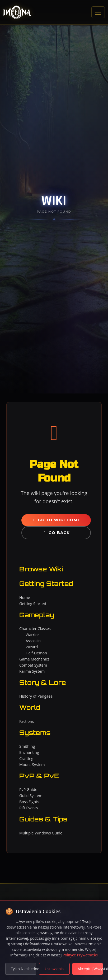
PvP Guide (28, 789)
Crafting (26, 758)
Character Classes (35, 629)
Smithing (27, 746)
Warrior (32, 635)
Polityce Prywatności (80, 955)
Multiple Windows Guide (41, 833)
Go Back (56, 533)
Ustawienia (54, 969)
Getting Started (33, 604)
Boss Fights (29, 802)
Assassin (33, 641)
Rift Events (29, 808)
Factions (27, 721)
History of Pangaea (36, 696)
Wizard (32, 647)
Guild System (31, 796)
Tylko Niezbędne (24, 969)
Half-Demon (36, 653)
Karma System (32, 671)
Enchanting (29, 752)
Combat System (33, 665)
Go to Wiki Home (56, 520)
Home (25, 598)
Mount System (32, 765)
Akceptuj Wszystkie (90, 969)
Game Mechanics (34, 659)
